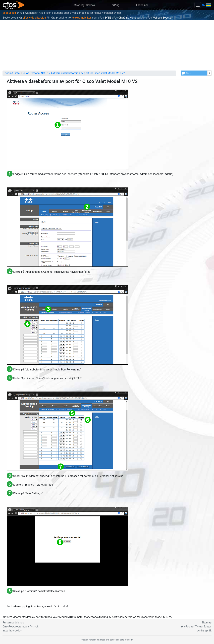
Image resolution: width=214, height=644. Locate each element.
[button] (194, 73)
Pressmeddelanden (14, 623)
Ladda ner (142, 5)
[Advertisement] (107, 45)
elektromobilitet (82, 18)
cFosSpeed (9, 13)
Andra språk (204, 631)
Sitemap (207, 623)
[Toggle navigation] (198, 5)
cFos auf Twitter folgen (196, 627)
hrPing (116, 5)
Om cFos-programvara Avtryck (20, 627)
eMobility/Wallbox (84, 5)
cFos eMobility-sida (34, 18)
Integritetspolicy (12, 631)
